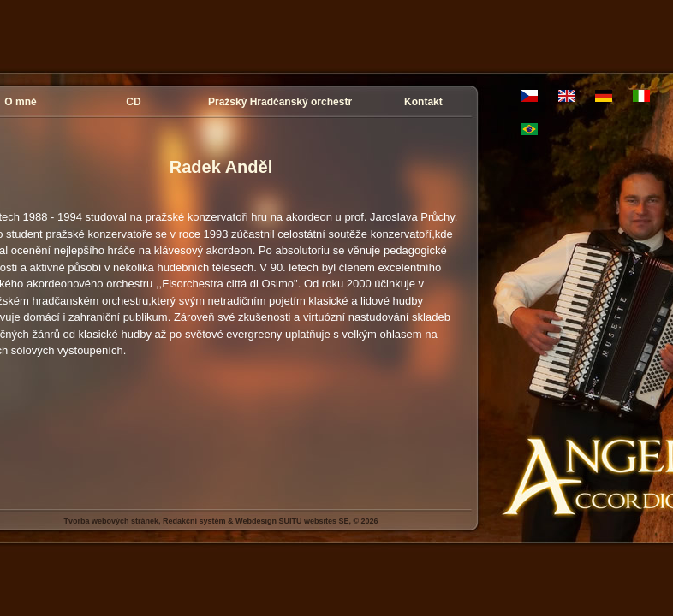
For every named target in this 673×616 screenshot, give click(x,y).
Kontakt (423, 102)
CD (133, 102)
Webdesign (256, 521)
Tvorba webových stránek (111, 521)
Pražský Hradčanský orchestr (280, 102)
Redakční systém (194, 521)
